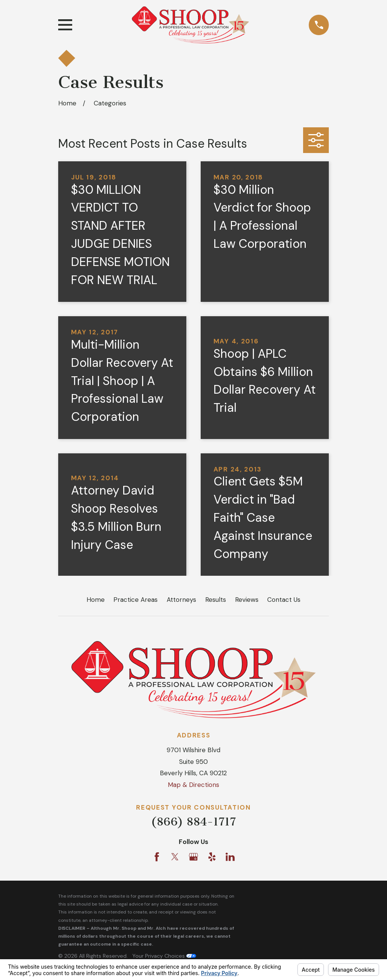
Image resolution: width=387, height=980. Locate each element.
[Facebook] (157, 857)
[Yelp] (212, 857)
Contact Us (284, 600)
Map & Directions (193, 785)
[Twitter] (175, 857)
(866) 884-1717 (193, 822)
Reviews (247, 600)
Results (216, 600)
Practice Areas (135, 600)
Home (96, 600)
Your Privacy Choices (164, 956)
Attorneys (181, 600)
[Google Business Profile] (193, 857)
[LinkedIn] (230, 857)
